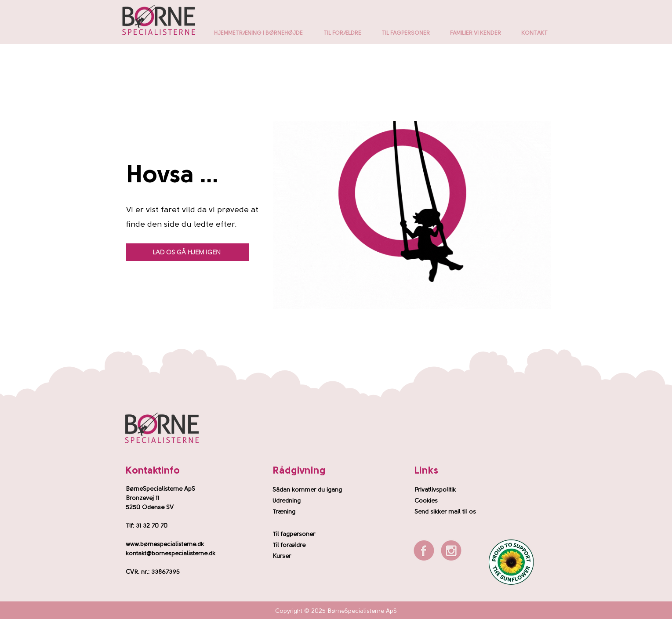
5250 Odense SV (150, 508)
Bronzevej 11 (142, 498)
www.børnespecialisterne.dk (165, 545)
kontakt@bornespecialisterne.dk (171, 554)
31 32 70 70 (152, 526)
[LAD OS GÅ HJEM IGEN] (187, 252)
